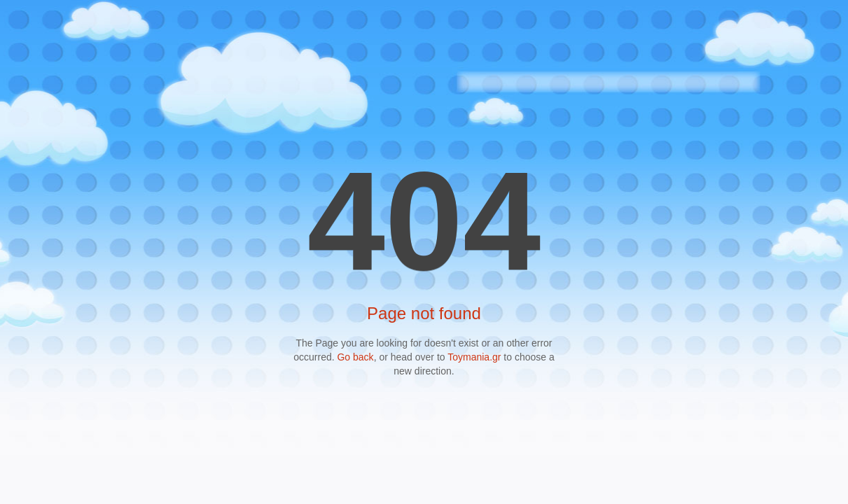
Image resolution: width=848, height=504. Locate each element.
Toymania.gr (474, 357)
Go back (355, 357)
